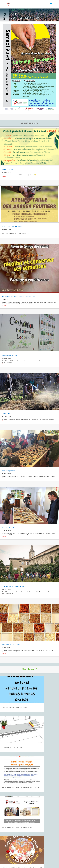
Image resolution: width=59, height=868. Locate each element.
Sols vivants (6, 414)
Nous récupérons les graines (11, 645)
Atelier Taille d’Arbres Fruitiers (12, 227)
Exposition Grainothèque (10, 528)
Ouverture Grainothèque (10, 355)
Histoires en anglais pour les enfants (15, 707)
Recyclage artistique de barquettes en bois (18, 827)
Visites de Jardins (8, 169)
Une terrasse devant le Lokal (12, 747)
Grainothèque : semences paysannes (14, 586)
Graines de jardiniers (9, 471)
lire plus (4, 177)
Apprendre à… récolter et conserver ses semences (18, 297)
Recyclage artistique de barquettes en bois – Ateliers (21, 787)
